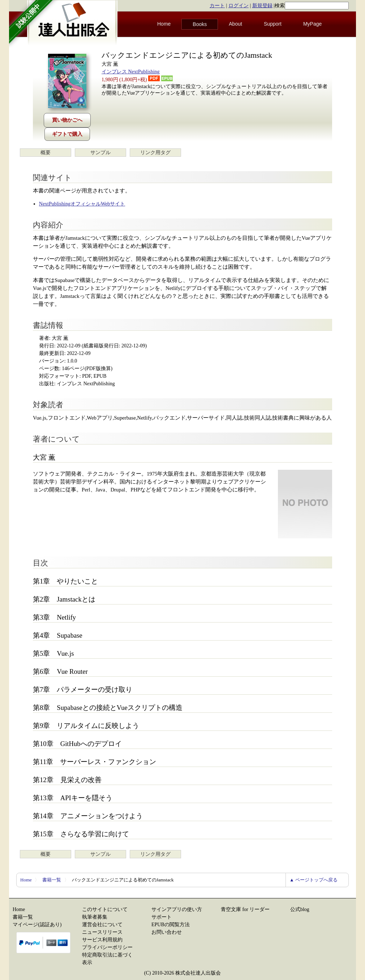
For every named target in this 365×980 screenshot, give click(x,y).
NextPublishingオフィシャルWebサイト (82, 204)
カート (217, 6)
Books (200, 24)
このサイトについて (105, 909)
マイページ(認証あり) (37, 925)
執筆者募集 (95, 917)
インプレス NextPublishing (131, 72)
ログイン (239, 6)
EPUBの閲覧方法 (171, 925)
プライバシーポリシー (107, 947)
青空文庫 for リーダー (245, 909)
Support (273, 24)
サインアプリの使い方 (177, 909)
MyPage (312, 24)
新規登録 (262, 6)
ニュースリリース (102, 932)
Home (164, 24)
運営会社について (102, 925)
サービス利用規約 (102, 940)
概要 (46, 153)
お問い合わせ (167, 932)
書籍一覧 (52, 880)
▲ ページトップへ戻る (314, 880)
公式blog (300, 909)
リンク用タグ (155, 153)
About (235, 24)
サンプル (100, 153)
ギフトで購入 (67, 134)
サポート (162, 917)
